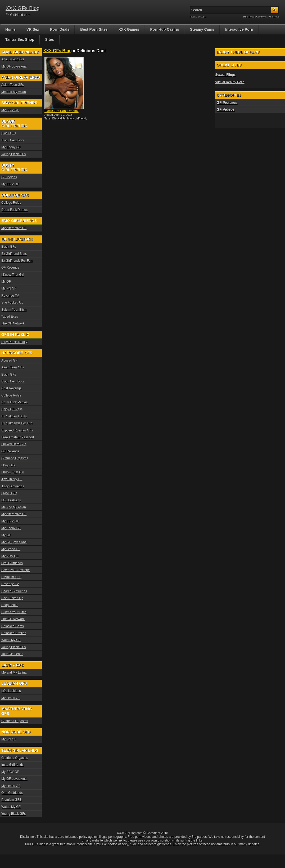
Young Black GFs (13, 154)
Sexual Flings (225, 75)
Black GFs (59, 118)
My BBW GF (10, 110)
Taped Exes (10, 317)
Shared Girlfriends (14, 591)
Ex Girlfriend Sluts (14, 254)
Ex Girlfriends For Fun (17, 261)
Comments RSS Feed (268, 17)
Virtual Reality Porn (230, 82)
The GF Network (13, 323)
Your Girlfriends (12, 654)
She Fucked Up (12, 302)
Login (203, 17)
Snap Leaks (10, 605)
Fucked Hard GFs (14, 444)
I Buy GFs (8, 465)
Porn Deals (60, 29)
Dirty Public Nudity (14, 342)
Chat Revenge (12, 388)
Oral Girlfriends (12, 563)
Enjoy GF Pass (12, 409)
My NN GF (9, 288)
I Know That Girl (13, 275)
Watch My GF (11, 640)
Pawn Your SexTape (15, 570)
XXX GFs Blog (23, 8)
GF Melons (9, 177)
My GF (6, 282)
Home (10, 29)
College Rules (11, 203)
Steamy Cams (202, 29)
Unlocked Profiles (14, 633)
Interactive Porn (239, 29)
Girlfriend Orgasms (15, 458)
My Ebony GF (11, 147)
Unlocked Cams (13, 626)
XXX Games (129, 29)
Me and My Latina (14, 673)
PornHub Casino (165, 29)
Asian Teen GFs (13, 85)
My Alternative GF (14, 228)
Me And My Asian (14, 92)
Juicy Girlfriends (13, 486)
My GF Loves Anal (14, 66)
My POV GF (10, 556)
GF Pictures (227, 103)
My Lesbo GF (11, 549)
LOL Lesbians (11, 500)
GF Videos (226, 109)
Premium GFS (11, 577)
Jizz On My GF (12, 479)
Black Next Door (13, 140)
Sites (49, 39)
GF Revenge (10, 268)
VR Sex (33, 29)
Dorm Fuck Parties (14, 210)
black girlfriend (77, 118)
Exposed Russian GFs (17, 430)
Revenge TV (10, 296)
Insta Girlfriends (12, 765)
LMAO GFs (9, 493)
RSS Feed (249, 17)
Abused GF (9, 360)
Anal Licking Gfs (13, 59)
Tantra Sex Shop (20, 39)
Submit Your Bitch (14, 310)
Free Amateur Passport (18, 437)
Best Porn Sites (94, 29)
